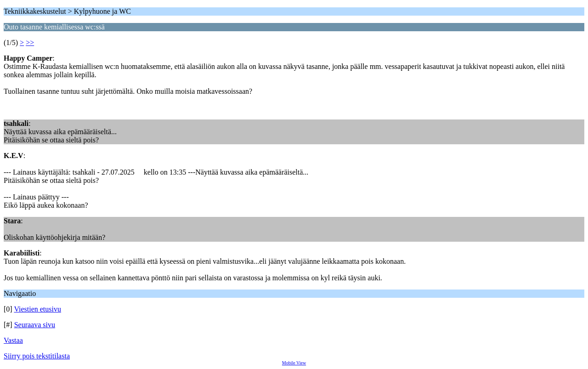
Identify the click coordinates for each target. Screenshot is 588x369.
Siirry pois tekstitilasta (37, 356)
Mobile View (294, 363)
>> (30, 43)
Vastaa (13, 340)
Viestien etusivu (37, 309)
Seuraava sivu (35, 325)
